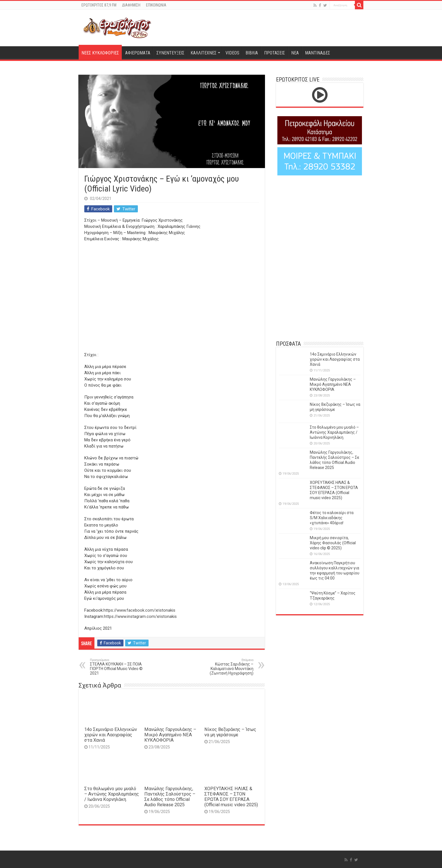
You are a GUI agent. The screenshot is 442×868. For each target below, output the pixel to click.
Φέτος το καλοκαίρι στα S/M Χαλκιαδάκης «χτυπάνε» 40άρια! (332, 518)
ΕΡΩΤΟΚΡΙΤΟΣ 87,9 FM (99, 5)
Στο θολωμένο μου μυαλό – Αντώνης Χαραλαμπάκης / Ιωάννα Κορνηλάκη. (112, 794)
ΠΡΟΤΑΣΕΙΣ (275, 53)
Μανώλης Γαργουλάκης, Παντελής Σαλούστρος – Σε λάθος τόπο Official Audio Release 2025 (170, 797)
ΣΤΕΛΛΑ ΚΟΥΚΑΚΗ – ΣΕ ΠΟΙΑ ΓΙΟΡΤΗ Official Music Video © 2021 (119, 667)
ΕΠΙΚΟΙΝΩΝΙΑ (156, 5)
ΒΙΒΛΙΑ (252, 53)
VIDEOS (232, 53)
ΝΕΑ (295, 53)
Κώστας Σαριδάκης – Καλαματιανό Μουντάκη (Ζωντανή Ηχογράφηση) (225, 667)
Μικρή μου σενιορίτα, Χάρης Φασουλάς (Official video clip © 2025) (333, 543)
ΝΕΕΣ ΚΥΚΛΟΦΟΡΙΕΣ (100, 53)
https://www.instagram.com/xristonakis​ (140, 616)
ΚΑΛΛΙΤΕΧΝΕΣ (204, 53)
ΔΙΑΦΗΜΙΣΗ (131, 5)
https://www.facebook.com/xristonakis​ (139, 610)
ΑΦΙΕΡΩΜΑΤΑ (138, 53)
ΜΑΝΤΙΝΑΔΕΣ (318, 53)
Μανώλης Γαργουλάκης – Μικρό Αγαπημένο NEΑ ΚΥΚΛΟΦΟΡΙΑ (170, 735)
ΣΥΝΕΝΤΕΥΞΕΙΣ (170, 53)
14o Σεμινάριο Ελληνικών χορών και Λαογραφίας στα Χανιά (111, 735)
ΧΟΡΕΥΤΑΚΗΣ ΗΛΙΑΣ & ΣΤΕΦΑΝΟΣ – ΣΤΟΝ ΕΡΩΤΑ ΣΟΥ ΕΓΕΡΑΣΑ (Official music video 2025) (231, 797)
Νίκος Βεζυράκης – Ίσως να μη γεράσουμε (230, 732)
